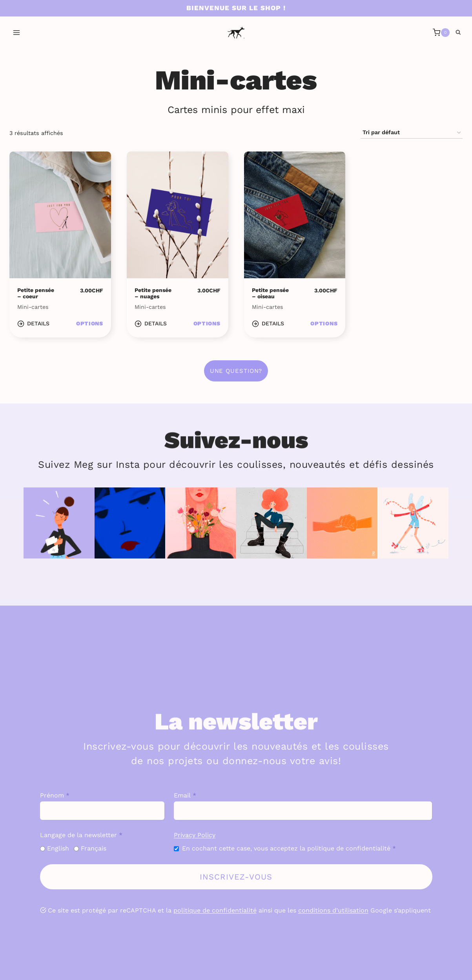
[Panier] (441, 33)
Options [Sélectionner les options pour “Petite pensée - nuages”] (207, 323)
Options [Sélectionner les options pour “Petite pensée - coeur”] (90, 323)
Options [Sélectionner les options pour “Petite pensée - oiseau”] (324, 323)
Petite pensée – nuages (153, 293)
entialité (244, 910)
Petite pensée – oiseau (270, 293)
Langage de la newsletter (81, 835)
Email (185, 795)
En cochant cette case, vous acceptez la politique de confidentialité (289, 848)
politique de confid (202, 910)
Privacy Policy (195, 835)
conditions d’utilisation (333, 910)
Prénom (55, 795)
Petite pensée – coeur (36, 293)
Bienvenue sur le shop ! (236, 8)
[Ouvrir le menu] (17, 32)
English (58, 848)
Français (94, 848)
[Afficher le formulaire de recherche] (458, 33)
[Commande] (412, 133)
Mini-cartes (33, 307)
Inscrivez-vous (236, 877)
